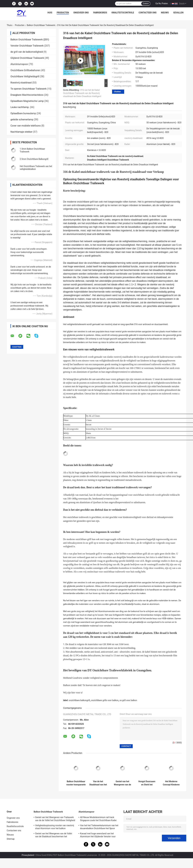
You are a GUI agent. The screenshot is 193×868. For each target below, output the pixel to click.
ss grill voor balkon (128, 700)
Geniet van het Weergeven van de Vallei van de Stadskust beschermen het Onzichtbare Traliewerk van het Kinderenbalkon (122, 783)
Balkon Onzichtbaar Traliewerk (41, 25)
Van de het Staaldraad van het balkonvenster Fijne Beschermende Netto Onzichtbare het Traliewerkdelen (98, 783)
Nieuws (165, 13)
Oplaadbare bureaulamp (23, 113)
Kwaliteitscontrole (123, 13)
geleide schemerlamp (22, 119)
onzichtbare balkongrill (79, 700)
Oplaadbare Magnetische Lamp (27, 101)
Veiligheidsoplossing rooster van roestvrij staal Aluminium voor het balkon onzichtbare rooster (55, 827)
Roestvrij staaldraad (21, 83)
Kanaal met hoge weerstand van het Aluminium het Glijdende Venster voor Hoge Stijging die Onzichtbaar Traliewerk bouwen (99, 835)
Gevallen (178, 13)
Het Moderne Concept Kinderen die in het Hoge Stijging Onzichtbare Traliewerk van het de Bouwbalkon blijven (171, 783)
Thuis (9, 25)
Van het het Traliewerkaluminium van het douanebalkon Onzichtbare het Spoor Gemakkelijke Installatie (99, 827)
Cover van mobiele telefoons (26, 126)
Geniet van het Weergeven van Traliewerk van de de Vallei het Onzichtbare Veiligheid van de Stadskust (55, 819)
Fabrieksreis (100, 13)
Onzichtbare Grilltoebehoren (25, 70)
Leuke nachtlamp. (20, 107)
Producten (63, 13)
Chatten (117, 92)
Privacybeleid (28, 855)
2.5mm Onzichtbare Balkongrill (34, 159)
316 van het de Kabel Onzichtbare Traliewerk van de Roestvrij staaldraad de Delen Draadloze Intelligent (82, 93)
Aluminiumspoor (19, 64)
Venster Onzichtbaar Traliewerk (27, 46)
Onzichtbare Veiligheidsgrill (25, 76)
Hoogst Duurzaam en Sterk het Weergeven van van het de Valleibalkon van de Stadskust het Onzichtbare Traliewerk (147, 783)
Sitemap (11, 839)
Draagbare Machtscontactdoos (27, 95)
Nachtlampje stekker (21, 132)
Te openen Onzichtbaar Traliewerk (29, 89)
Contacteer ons (148, 13)
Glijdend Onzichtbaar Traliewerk (27, 58)
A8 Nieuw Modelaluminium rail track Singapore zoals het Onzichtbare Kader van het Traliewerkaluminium (98, 819)
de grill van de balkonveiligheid (27, 52)
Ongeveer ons (81, 13)
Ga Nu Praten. (162, 3)
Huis (50, 13)
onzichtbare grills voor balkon (105, 700)
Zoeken (146, 4)
